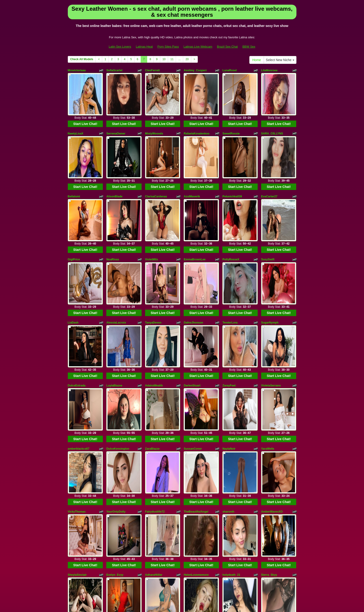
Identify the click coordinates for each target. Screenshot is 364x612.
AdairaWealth (154, 308)
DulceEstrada (77, 308)
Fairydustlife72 (155, 402)
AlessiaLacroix (116, 260)
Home (257, 60)
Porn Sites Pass (168, 47)
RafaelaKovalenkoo (197, 118)
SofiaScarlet (114, 70)
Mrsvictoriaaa (77, 70)
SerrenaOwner (116, 118)
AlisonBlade (114, 165)
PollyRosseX (231, 213)
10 (164, 59)
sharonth (228, 402)
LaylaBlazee (114, 308)
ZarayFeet (229, 308)
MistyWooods (154, 118)
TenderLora (230, 260)
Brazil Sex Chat (227, 47)
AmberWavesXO (272, 402)
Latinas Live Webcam (198, 47)
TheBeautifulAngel (196, 402)
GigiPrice (74, 213)
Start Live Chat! (85, 108)
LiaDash (73, 260)
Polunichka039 (232, 165)
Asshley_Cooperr (195, 70)
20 (187, 59)
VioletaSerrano (271, 308)
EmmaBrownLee (195, 213)
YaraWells (268, 355)
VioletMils (152, 213)
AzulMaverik (192, 165)
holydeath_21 (231, 450)
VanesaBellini (77, 497)
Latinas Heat (144, 47)
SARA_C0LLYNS (272, 118)
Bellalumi (74, 165)
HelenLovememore (196, 450)
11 (172, 59)
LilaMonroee (269, 70)
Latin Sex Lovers (120, 47)
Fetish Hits (177, 601)
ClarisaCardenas (156, 165)
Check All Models (82, 59)
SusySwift (268, 213)
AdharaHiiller (154, 450)
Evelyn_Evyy (115, 450)
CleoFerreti (152, 70)
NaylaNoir (229, 355)
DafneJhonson (193, 260)
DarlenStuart (192, 308)
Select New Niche (280, 60)
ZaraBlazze (152, 355)
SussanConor (193, 355)
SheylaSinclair (77, 450)
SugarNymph (270, 260)
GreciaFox (113, 497)
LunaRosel (229, 70)
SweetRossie (231, 118)
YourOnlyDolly (116, 402)
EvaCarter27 (269, 165)
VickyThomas (77, 402)
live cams (252, 568)
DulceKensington (118, 355)
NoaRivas (113, 213)
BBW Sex (249, 47)
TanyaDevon (153, 260)
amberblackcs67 (79, 355)
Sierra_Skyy (269, 450)
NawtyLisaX (76, 118)
